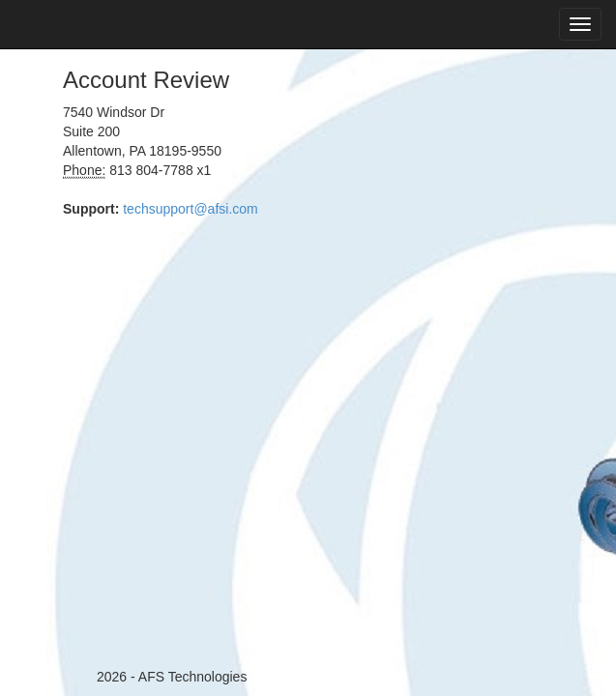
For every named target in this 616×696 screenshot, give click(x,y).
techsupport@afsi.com (191, 209)
